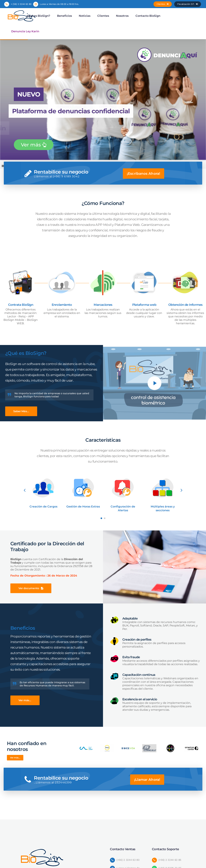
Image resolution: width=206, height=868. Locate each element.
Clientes (163, 4)
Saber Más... (21, 411)
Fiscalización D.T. (188, 4)
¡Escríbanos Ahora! (144, 174)
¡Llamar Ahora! (147, 780)
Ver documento (31, 588)
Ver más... (25, 700)
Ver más (34, 145)
